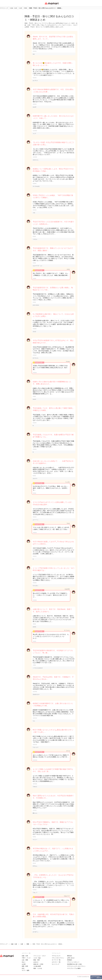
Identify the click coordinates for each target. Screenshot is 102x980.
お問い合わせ (71, 958)
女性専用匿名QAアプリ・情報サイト (52, 5)
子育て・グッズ (26, 958)
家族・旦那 (37, 960)
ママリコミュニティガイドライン (76, 966)
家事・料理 (25, 966)
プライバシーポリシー (73, 962)
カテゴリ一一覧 (56, 962)
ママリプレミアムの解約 (74, 968)
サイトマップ (55, 964)
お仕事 (24, 964)
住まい (24, 962)
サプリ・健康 (25, 970)
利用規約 (70, 960)
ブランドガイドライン (58, 958)
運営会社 (70, 956)
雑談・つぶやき (38, 968)
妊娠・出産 (25, 956)
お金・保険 (25, 960)
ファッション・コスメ (40, 956)
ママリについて (56, 956)
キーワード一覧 (56, 960)
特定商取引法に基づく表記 (74, 964)
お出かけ (36, 962)
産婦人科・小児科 (38, 964)
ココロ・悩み (37, 958)
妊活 (23, 968)
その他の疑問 (37, 966)
